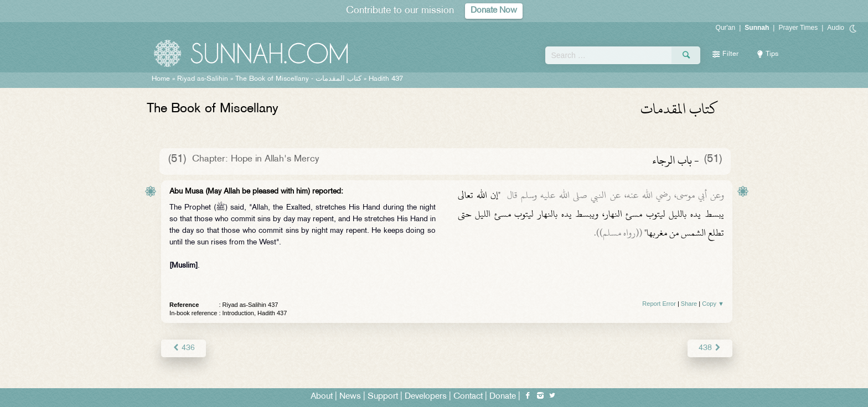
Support (383, 397)
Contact (468, 397)
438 (710, 348)
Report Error (659, 304)
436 (184, 348)
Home (161, 79)
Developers (426, 397)
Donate (503, 397)
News (350, 397)
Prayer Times (798, 28)
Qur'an (726, 28)
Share (689, 304)
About (322, 397)
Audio (836, 28)
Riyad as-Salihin (203, 79)
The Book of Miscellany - (298, 79)
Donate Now (494, 11)
